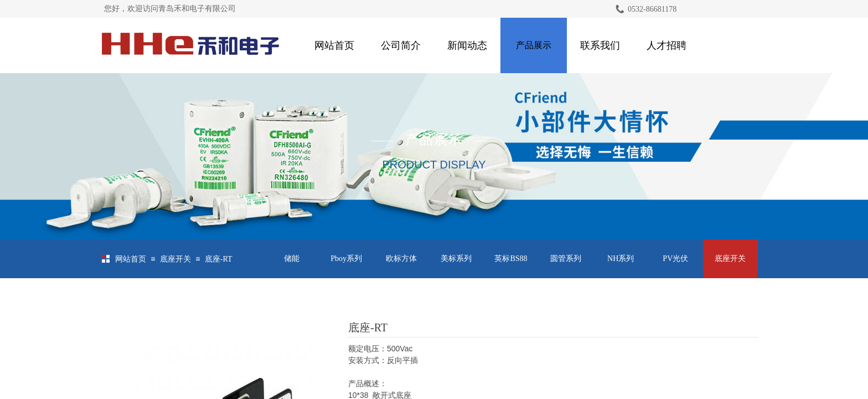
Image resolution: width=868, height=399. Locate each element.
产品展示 (534, 45)
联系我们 (600, 45)
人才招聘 (666, 45)
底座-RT (219, 259)
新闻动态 (467, 45)
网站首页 (334, 45)
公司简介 (401, 45)
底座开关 (175, 259)
